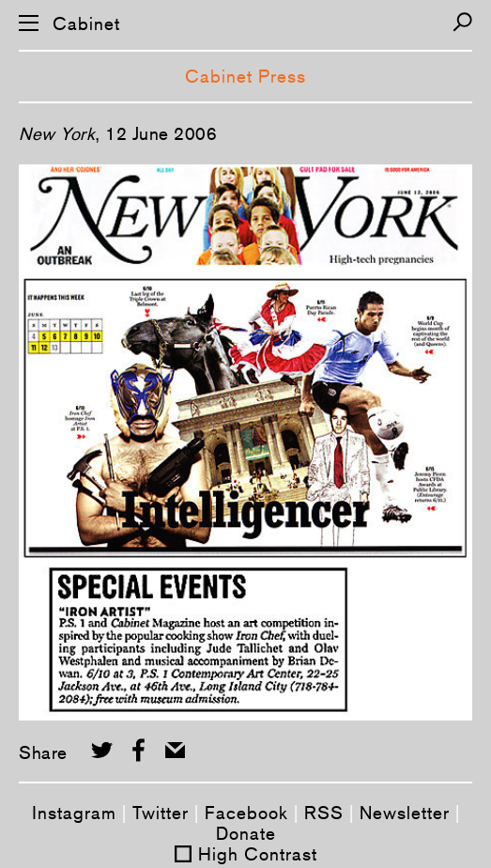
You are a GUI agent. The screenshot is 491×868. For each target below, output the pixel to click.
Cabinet (86, 24)
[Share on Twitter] (102, 750)
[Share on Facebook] (138, 750)
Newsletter (405, 813)
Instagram (74, 813)
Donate (246, 833)
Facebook (246, 813)
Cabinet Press (245, 76)
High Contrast (258, 854)
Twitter (161, 813)
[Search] (462, 22)
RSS (324, 813)
